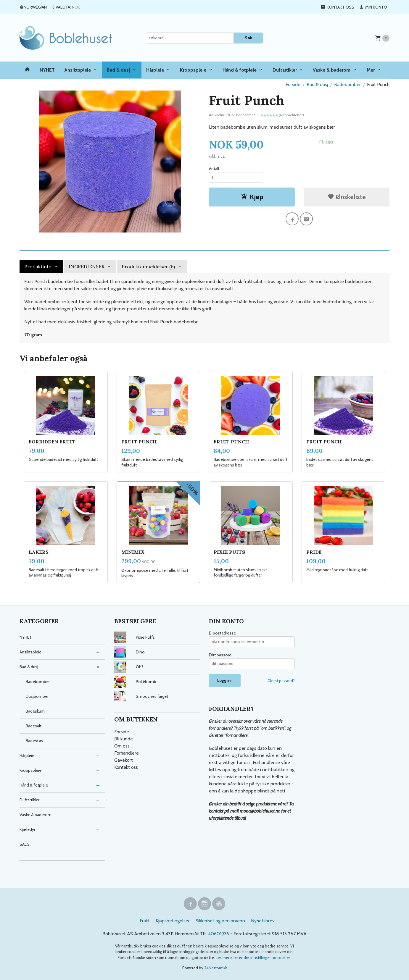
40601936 (219, 934)
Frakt (145, 921)
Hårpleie (155, 70)
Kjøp (252, 197)
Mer (371, 70)
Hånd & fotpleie (240, 70)
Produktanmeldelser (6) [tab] (148, 267)
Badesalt (34, 726)
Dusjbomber (37, 696)
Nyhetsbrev (263, 921)
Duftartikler (285, 70)
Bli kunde (124, 739)
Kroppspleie (193, 70)
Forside (293, 84)
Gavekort (124, 760)
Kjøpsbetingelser (173, 921)
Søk (248, 38)
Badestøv (34, 741)
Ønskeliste (347, 197)
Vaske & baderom (332, 70)
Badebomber (38, 682)
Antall (214, 169)
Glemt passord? (281, 681)
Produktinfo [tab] (38, 267)
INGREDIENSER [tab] (87, 267)
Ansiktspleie (78, 70)
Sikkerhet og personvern (220, 921)
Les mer (223, 958)
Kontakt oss (126, 767)
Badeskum (35, 711)
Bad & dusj (118, 70)
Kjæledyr (27, 829)
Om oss (122, 746)
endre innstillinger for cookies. (265, 958)
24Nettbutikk (216, 968)
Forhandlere (127, 753)
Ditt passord (220, 655)
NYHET (47, 70)
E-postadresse (222, 633)
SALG (25, 844)
